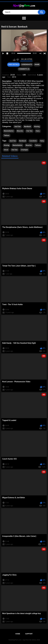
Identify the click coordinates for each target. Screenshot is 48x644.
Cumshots (33, 141)
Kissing (37, 127)
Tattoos (7, 135)
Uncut (6, 150)
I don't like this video (18, 60)
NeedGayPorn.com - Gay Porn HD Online (22, 640)
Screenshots (27, 65)
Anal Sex (18, 127)
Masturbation (9, 131)
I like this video (14, 60)
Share (37, 65)
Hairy (38, 131)
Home (18, 634)
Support (29, 634)
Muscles (20, 131)
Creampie (24, 150)
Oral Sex (29, 131)
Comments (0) (24, 69)
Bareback (27, 127)
